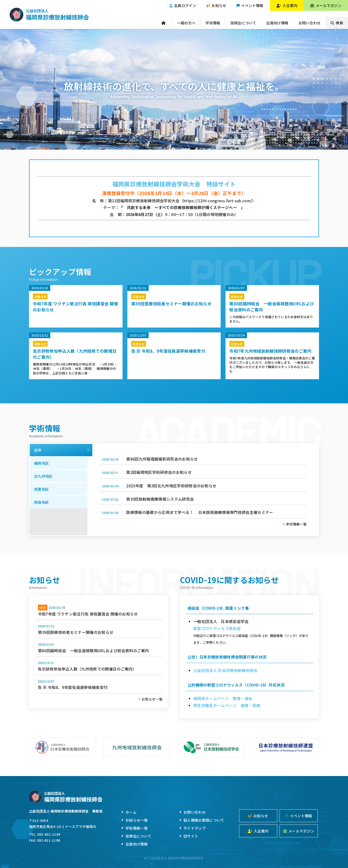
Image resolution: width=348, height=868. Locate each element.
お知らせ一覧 (152, 699)
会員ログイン (183, 5)
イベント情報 (250, 5)
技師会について (243, 23)
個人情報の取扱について (204, 820)
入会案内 (287, 5)
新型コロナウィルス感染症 (217, 628)
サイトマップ (195, 828)
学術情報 (213, 23)
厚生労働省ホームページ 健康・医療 (227, 705)
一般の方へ (186, 23)
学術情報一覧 (296, 524)
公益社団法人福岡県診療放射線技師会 (49, 14)
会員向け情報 (277, 23)
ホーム (131, 812)
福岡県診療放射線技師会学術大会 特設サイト (174, 184)
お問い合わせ (310, 23)
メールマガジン (326, 5)
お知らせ (216, 5)
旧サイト (191, 836)
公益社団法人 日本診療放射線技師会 (225, 670)
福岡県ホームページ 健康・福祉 (223, 698)
